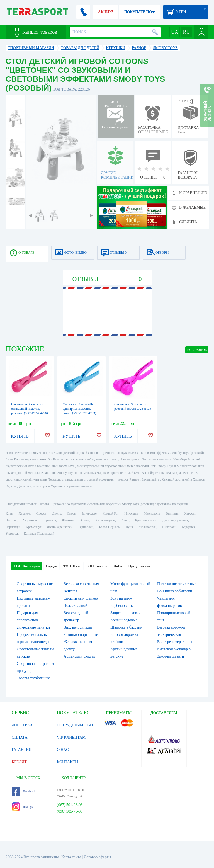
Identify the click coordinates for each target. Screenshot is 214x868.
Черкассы (49, 520)
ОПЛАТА (20, 737)
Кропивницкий (146, 520)
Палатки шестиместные (177, 584)
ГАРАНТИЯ (22, 750)
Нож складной (75, 606)
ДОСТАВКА (22, 725)
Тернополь (86, 527)
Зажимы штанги (171, 656)
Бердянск (189, 527)
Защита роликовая (125, 613)
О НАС (63, 750)
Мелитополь (148, 527)
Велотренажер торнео (175, 642)
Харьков (24, 513)
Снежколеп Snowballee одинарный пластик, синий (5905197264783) (79, 409)
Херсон (189, 513)
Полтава (11, 520)
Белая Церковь (109, 527)
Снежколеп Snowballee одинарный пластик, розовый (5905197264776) (30, 409)
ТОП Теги (71, 566)
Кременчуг (33, 527)
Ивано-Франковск (59, 527)
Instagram (24, 807)
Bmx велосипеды (78, 627)
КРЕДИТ (19, 762)
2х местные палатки (33, 627)
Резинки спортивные (81, 635)
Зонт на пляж (121, 598)
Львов (71, 513)
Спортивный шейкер (81, 598)
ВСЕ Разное (197, 350)
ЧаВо (118, 566)
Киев (9, 513)
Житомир (69, 520)
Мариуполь (152, 513)
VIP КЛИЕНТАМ (71, 737)
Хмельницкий (105, 520)
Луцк (129, 527)
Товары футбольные (33, 678)
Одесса (41, 513)
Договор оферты (98, 857)
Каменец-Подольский (39, 534)
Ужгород (12, 534)
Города (52, 566)
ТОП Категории (27, 566)
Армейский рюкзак (79, 656)
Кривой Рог (110, 513)
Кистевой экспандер (174, 649)
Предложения (140, 566)
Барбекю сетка (122, 606)
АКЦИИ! (106, 12)
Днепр (57, 513)
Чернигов (30, 520)
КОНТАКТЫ (68, 762)
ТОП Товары (97, 566)
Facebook (24, 791)
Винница (172, 513)
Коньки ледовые (124, 620)
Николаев (131, 513)
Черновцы (13, 527)
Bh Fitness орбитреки (175, 591)
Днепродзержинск (175, 520)
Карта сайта (71, 857)
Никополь (169, 527)
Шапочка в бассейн (126, 627)
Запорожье (89, 513)
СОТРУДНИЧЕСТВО (75, 725)
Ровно (125, 520)
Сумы (85, 520)
